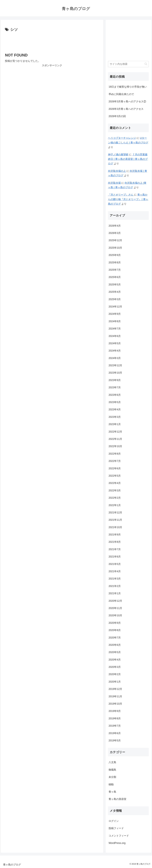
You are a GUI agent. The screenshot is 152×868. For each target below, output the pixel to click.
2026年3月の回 (117, 116)
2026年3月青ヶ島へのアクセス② (127, 101)
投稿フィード (116, 828)
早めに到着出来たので (121, 94)
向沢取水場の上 (117, 171)
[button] (146, 64)
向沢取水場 (114, 183)
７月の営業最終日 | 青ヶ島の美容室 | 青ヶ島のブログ (128, 159)
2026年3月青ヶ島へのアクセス (126, 109)
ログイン (114, 821)
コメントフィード (119, 836)
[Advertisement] (52, 41)
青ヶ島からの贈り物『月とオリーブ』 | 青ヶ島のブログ (128, 199)
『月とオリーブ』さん (121, 195)
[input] (128, 64)
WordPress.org (117, 843)
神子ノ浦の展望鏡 (118, 155)
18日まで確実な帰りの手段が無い (128, 87)
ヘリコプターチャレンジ (122, 138)
